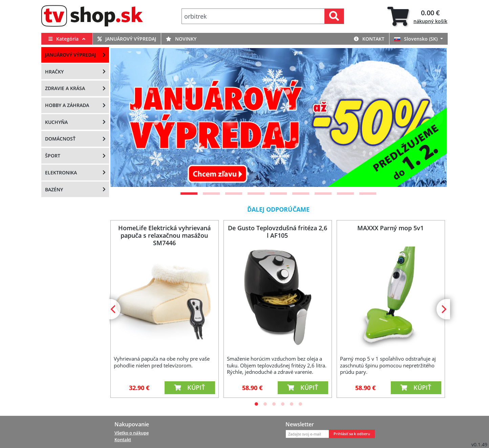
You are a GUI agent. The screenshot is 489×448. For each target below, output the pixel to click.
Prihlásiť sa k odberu (352, 434)
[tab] (417, 16)
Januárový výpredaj (127, 39)
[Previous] (124, 118)
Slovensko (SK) (417, 39)
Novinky (181, 39)
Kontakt (369, 39)
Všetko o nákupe (132, 433)
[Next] (433, 118)
